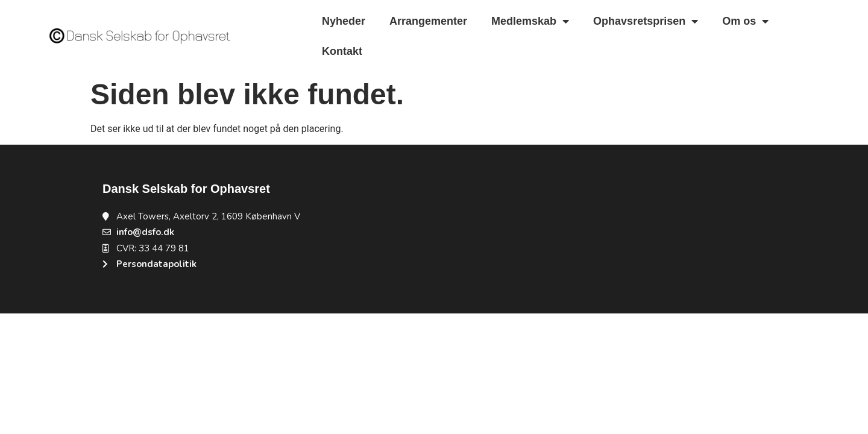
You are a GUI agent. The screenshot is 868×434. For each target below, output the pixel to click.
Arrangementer (428, 21)
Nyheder (344, 21)
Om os (745, 21)
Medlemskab (530, 21)
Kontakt (342, 51)
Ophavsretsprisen (646, 21)
